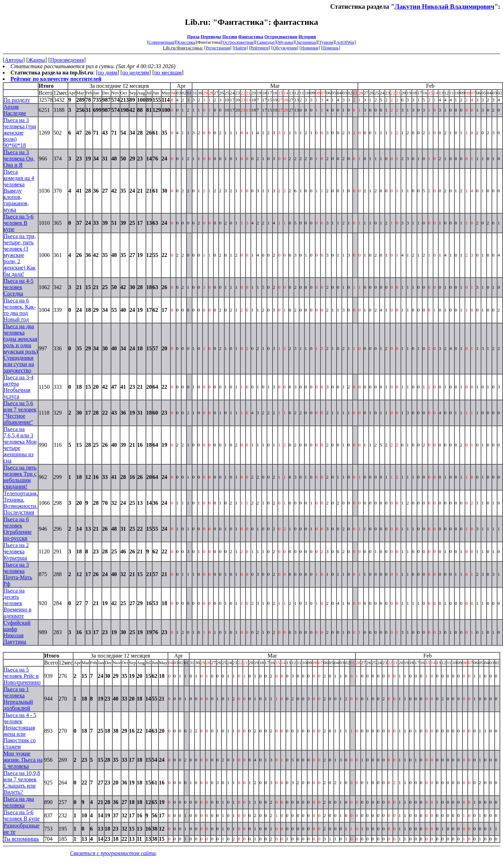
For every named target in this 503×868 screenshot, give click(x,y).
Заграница (306, 42)
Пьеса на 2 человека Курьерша (16, 551)
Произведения (67, 60)
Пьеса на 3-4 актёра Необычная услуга (19, 387)
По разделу (17, 100)
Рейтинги (260, 48)
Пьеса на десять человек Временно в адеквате (17, 603)
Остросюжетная (281, 37)
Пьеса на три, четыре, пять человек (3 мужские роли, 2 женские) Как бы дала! (20, 255)
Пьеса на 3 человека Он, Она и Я (19, 159)
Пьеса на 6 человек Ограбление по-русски (17, 529)
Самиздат (266, 42)
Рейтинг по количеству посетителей (56, 79)
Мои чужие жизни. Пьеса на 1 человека (23, 760)
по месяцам (168, 73)
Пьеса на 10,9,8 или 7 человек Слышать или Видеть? (22, 783)
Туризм (326, 42)
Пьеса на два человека (19, 802)
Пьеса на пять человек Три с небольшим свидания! (20, 477)
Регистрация (218, 48)
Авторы (14, 60)
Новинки (310, 48)
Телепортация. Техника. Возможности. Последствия (21, 503)
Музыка (286, 42)
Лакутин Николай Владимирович (445, 6)
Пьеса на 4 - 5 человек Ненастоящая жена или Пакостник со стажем (20, 731)
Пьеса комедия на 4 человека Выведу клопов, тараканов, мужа (19, 191)
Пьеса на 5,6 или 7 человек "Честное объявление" (20, 413)
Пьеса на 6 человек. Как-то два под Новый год (20, 310)
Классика (186, 42)
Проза (193, 37)
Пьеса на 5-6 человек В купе (19, 223)
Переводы (211, 37)
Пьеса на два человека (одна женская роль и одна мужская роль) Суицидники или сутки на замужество (21, 348)
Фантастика (251, 37)
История (307, 37)
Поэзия (229, 37)
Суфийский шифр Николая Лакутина (17, 632)
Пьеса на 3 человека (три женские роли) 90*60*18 (20, 133)
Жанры (36, 60)
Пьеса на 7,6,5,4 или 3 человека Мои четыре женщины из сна (20, 445)
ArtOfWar (345, 42)
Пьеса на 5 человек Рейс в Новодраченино (22, 676)
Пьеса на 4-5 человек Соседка (19, 287)
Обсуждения (285, 48)
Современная (161, 42)
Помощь (331, 48)
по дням (108, 73)
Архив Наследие (15, 110)
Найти (240, 48)
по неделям (136, 73)
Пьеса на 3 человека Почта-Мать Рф (18, 574)
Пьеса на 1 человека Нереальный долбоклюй (18, 699)
